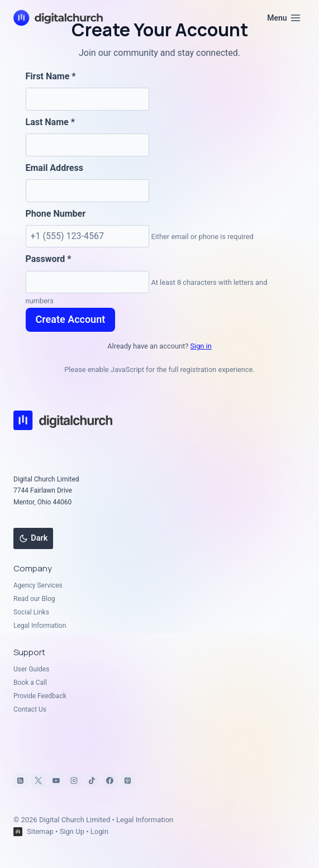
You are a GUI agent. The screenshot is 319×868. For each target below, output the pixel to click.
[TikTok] (92, 781)
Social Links (31, 612)
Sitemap (40, 831)
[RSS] (21, 781)
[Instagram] (74, 781)
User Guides (31, 669)
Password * (49, 259)
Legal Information (40, 626)
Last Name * (50, 122)
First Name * (51, 76)
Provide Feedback (40, 696)
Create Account (71, 319)
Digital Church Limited (75, 820)
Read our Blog (34, 599)
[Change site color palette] (33, 538)
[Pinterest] (128, 781)
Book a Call (30, 683)
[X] (39, 781)
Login (99, 831)
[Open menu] (284, 18)
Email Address (54, 168)
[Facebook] (110, 781)
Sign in (201, 346)
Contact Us (30, 709)
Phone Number (56, 214)
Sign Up (72, 831)
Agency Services (38, 585)
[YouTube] (56, 781)
